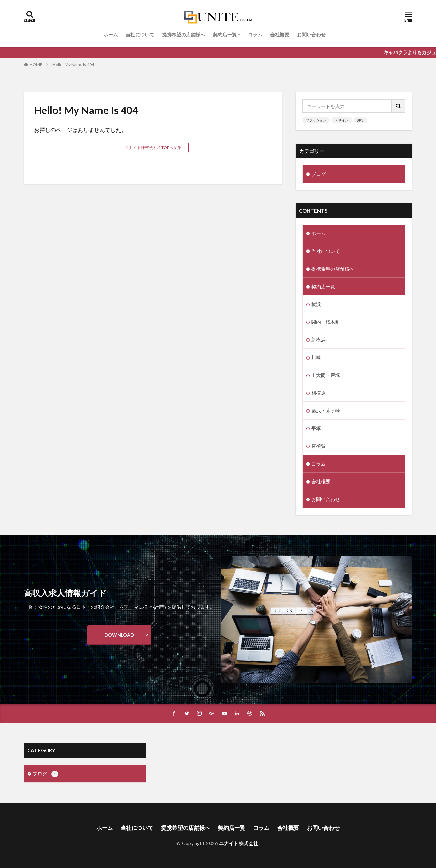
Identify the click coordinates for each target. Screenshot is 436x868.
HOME (36, 65)
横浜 (316, 304)
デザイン (342, 120)
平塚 (316, 428)
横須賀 (318, 446)
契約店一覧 (225, 35)
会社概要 (280, 35)
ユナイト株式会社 (239, 843)
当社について (140, 35)
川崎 (316, 357)
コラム (255, 35)
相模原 (318, 393)
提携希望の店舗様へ (184, 35)
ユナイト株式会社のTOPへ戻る (153, 147)
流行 (360, 120)
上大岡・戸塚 (326, 375)
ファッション (316, 120)
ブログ (318, 174)
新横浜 (318, 340)
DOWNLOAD (119, 635)
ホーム (111, 35)
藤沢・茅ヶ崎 (326, 410)
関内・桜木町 (326, 322)
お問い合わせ (311, 35)
